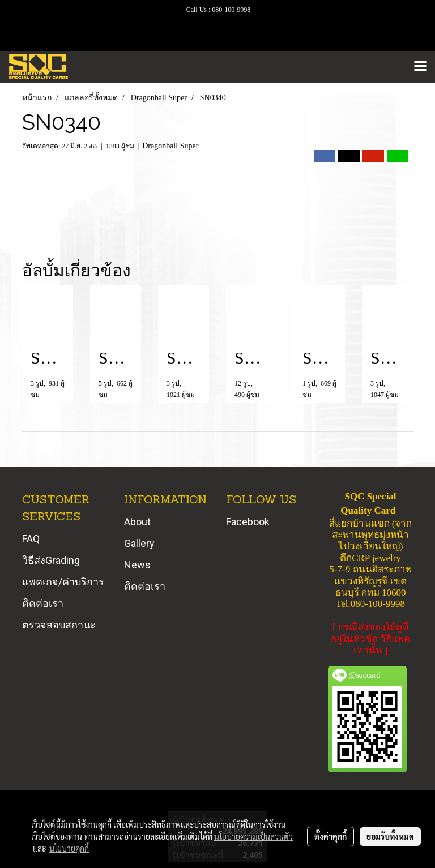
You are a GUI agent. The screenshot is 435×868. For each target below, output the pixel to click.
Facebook (248, 522)
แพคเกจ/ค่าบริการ (63, 582)
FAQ (31, 539)
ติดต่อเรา (43, 603)
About (137, 522)
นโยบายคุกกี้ (69, 848)
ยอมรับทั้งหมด (390, 836)
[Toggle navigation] (420, 67)
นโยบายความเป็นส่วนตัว (253, 836)
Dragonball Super (170, 146)
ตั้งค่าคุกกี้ (330, 836)
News (137, 565)
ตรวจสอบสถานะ (59, 625)
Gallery (139, 543)
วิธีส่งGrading (51, 560)
